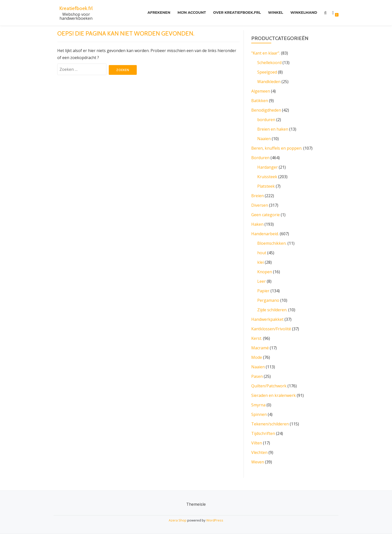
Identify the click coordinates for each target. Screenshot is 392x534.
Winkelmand (303, 13)
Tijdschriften (263, 433)
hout (262, 253)
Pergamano (268, 300)
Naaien (264, 139)
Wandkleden (269, 82)
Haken (257, 224)
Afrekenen (151, 13)
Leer (261, 281)
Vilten (257, 443)
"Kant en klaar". (266, 53)
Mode (257, 357)
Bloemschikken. (272, 243)
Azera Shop (178, 520)
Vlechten (259, 452)
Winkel (273, 13)
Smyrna (258, 405)
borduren (266, 120)
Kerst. (257, 338)
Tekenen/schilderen (270, 424)
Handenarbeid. (265, 234)
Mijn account (185, 13)
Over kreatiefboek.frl (233, 13)
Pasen (257, 376)
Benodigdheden (266, 110)
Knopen (265, 272)
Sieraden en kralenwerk (273, 395)
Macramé (260, 348)
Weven (258, 462)
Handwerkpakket (267, 319)
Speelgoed (267, 72)
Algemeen (261, 91)
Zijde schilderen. (272, 310)
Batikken (260, 101)
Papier (263, 291)
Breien (257, 196)
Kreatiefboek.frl (76, 8)
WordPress (215, 520)
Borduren (260, 158)
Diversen (260, 205)
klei (260, 262)
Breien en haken (273, 129)
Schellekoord (269, 63)
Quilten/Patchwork (269, 386)
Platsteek (266, 186)
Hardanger (267, 167)
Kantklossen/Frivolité (271, 329)
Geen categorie (265, 215)
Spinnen (259, 414)
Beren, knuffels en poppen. (277, 148)
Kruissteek (267, 177)
